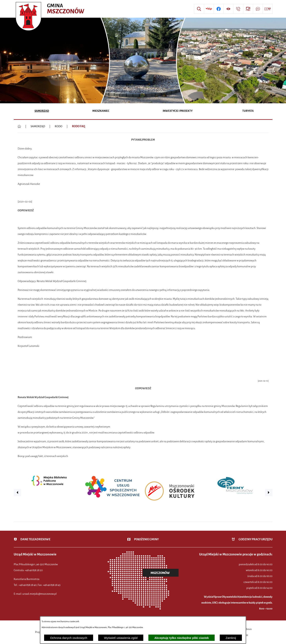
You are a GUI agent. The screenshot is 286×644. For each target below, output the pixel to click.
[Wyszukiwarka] (199, 9)
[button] (17, 493)
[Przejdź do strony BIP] (209, 9)
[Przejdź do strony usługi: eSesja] (248, 9)
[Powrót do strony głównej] (19, 126)
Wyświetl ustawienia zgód (121, 638)
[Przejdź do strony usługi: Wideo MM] (268, 9)
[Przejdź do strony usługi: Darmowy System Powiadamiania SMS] (258, 9)
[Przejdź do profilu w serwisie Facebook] (219, 9)
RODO (59, 126)
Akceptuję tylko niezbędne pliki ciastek (182, 638)
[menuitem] (42, 111)
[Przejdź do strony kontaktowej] (238, 9)
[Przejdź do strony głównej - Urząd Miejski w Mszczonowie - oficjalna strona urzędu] (50, 9)
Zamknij (231, 638)
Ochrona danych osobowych (69, 638)
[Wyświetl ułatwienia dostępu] (228, 9)
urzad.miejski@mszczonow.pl (39, 594)
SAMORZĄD (38, 126)
